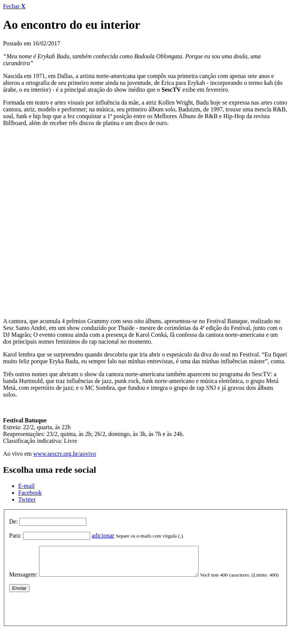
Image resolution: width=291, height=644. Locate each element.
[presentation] (67, 619)
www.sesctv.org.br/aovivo (65, 454)
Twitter (27, 499)
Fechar (14, 6)
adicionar (103, 535)
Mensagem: (23, 580)
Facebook (30, 493)
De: (13, 521)
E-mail (27, 486)
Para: (15, 535)
